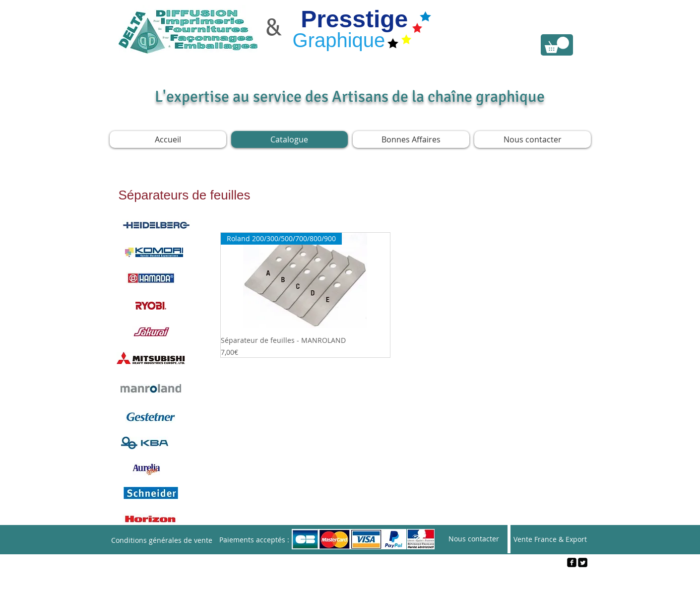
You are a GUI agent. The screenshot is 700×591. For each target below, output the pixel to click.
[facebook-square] (572, 562)
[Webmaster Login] (350, 579)
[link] (557, 45)
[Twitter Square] (583, 562)
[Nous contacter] (474, 539)
